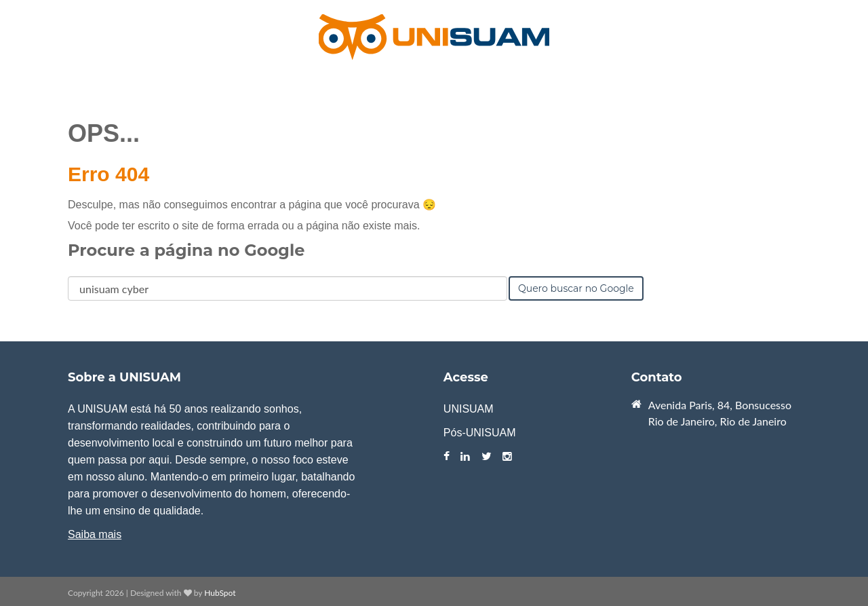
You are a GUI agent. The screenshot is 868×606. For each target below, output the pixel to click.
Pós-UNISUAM (480, 433)
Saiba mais (95, 534)
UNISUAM (469, 409)
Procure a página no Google (186, 250)
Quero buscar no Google (576, 288)
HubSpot (220, 593)
